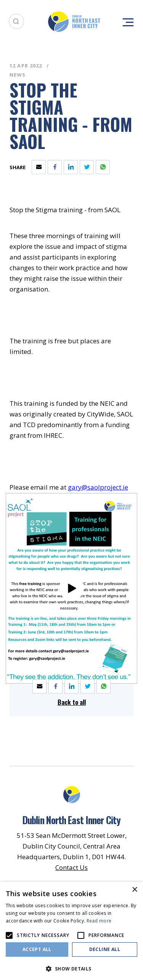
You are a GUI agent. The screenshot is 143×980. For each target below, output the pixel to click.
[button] (71, 968)
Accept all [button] (37, 949)
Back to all (72, 702)
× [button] (134, 890)
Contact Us (71, 867)
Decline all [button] (105, 949)
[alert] (71, 931)
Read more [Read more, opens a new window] (99, 921)
